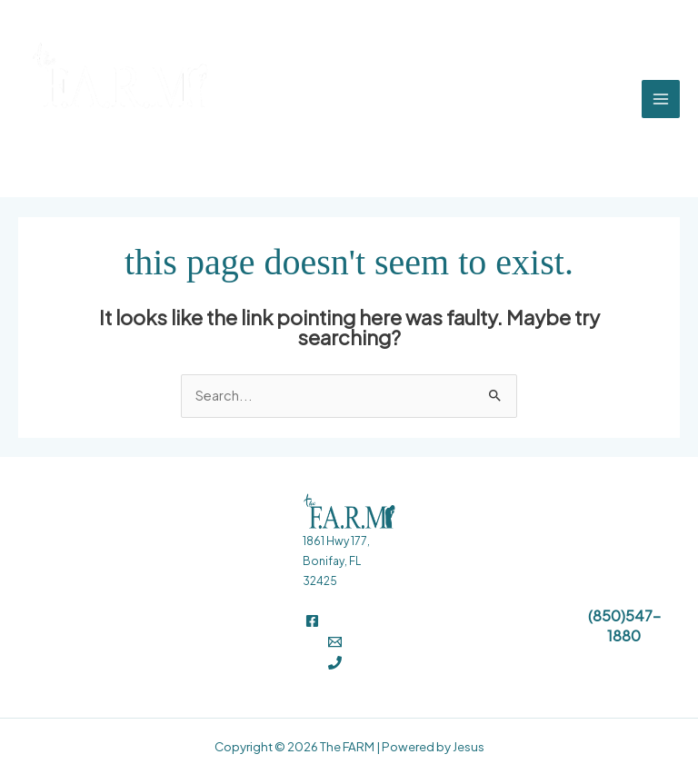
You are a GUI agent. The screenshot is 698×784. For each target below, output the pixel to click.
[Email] (335, 642)
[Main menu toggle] (661, 99)
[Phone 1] (335, 663)
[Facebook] (312, 621)
